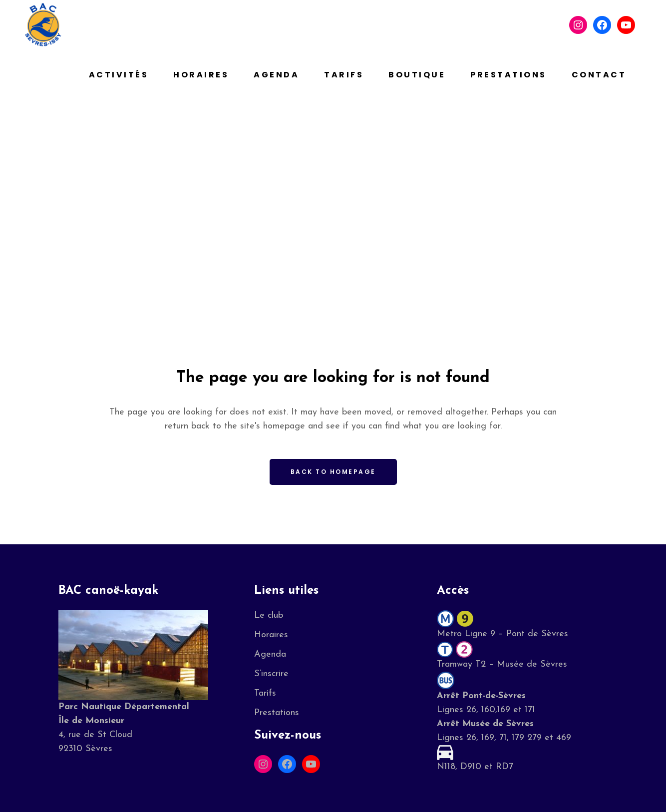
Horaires (271, 635)
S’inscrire (271, 674)
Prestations (277, 713)
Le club (269, 615)
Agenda (270, 654)
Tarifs (265, 693)
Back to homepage (333, 472)
